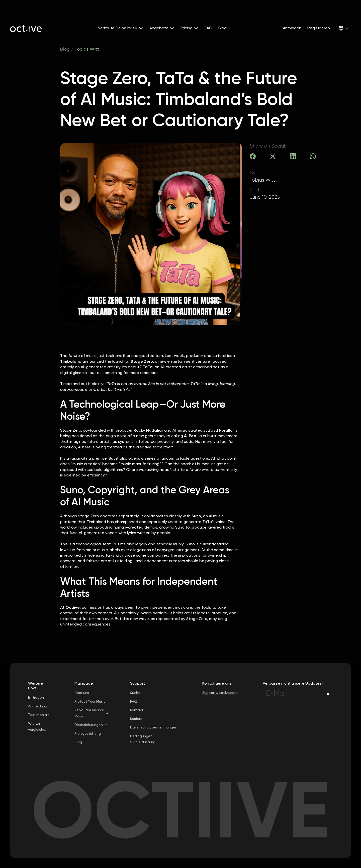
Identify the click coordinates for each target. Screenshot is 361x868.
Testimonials (39, 715)
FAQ (208, 28)
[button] (121, 28)
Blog (222, 28)
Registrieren (319, 28)
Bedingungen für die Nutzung (143, 739)
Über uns (82, 693)
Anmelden (292, 28)
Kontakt (137, 710)
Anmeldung (38, 706)
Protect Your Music (90, 701)
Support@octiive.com (220, 693)
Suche (135, 693)
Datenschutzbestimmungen (154, 727)
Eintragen (36, 697)
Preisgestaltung (88, 733)
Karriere (136, 719)
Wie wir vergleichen (38, 727)
